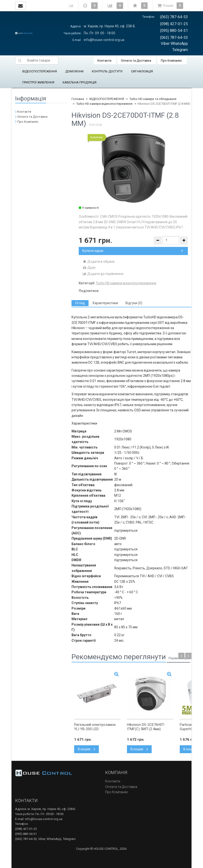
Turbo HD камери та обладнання (153, 99)
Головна (78, 99)
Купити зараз (133, 251)
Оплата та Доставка (136, 61)
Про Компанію (171, 61)
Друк (89, 268)
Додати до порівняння (103, 274)
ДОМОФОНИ (74, 71)
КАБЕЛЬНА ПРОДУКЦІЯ (80, 82)
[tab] (80, 303)
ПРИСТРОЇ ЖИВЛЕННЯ (38, 82)
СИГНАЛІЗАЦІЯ (142, 71)
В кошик (87, 749)
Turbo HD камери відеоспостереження (104, 104)
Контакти (104, 61)
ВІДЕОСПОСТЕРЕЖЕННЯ (40, 71)
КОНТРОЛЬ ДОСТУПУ (107, 71)
